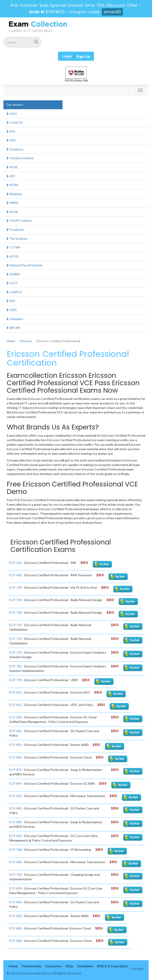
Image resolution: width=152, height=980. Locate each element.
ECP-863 (16, 941)
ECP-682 (16, 575)
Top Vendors (14, 105)
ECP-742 (16, 600)
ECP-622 (16, 563)
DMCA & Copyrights (112, 966)
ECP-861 (16, 757)
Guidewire (14, 319)
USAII (11, 114)
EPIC (11, 131)
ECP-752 (16, 625)
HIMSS (12, 203)
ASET (11, 140)
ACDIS (12, 256)
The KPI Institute (19, 221)
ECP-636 (16, 862)
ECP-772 (16, 652)
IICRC (12, 310)
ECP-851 (16, 745)
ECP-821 (16, 705)
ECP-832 (16, 836)
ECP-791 (16, 680)
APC (11, 176)
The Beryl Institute (20, 158)
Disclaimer (85, 966)
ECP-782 (16, 666)
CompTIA (14, 122)
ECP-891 (16, 783)
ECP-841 (16, 731)
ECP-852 (16, 916)
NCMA (12, 185)
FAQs (69, 966)
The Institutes (17, 239)
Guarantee (53, 966)
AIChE (12, 167)
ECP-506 (16, 850)
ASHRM (13, 274)
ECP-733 (16, 587)
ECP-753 (16, 639)
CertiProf (14, 292)
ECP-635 (16, 796)
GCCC (12, 283)
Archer (12, 212)
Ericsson (26, 341)
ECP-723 (16, 875)
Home (11, 341)
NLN (10, 301)
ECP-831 (16, 717)
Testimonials (31, 966)
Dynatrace (15, 149)
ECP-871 (16, 770)
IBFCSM (13, 328)
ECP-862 (16, 928)
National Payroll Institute (24, 265)
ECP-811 (16, 692)
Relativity (14, 194)
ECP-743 (16, 612)
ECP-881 (16, 822)
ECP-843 (16, 902)
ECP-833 (16, 888)
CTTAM (13, 247)
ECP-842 (16, 808)
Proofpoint (15, 230)
